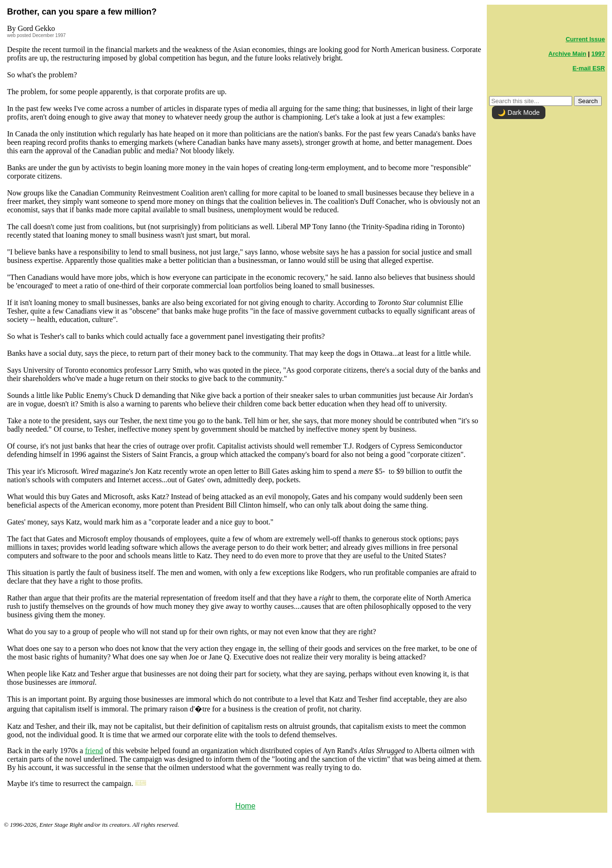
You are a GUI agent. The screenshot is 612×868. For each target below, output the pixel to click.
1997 (598, 54)
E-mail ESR (589, 68)
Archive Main (567, 54)
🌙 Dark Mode (518, 112)
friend (94, 751)
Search (588, 101)
